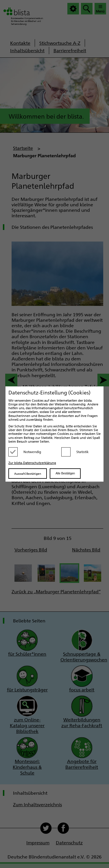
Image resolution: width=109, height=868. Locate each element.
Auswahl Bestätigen (28, 473)
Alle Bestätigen (65, 473)
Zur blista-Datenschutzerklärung (32, 463)
